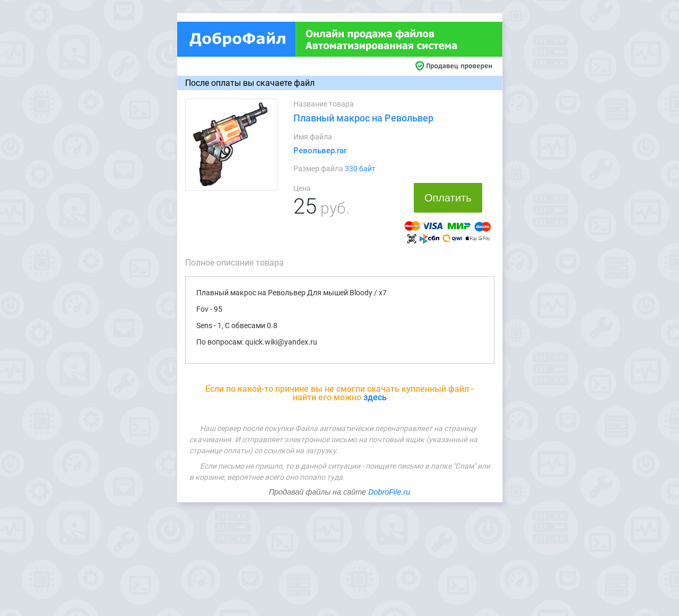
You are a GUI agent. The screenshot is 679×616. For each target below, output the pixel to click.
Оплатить (448, 198)
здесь (375, 397)
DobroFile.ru (389, 492)
